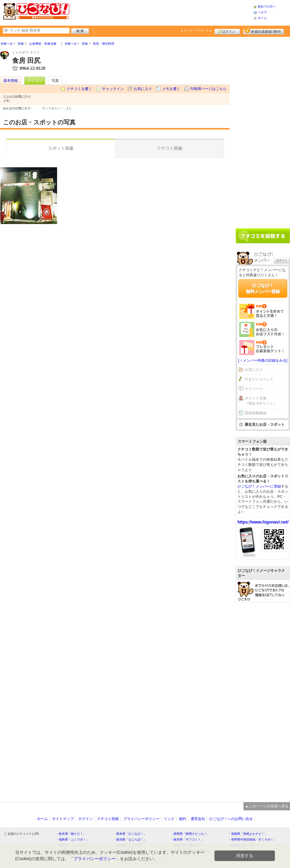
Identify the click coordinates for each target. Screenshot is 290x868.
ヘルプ (262, 12)
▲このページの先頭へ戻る (267, 806)
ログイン (227, 31)
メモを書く (171, 89)
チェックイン (113, 89)
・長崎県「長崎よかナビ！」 (248, 834)
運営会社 (198, 819)
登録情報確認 (256, 413)
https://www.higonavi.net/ (263, 522)
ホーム (262, 18)
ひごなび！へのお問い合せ (231, 819)
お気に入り (143, 89)
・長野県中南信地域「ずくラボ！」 (252, 839)
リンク (169, 819)
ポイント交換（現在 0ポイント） (261, 401)
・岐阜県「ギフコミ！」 (187, 839)
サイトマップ (63, 819)
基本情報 (11, 81)
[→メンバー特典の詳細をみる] (263, 360)
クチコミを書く (79, 89)
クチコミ (35, 81)
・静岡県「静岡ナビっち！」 (190, 834)
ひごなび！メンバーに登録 (259, 486)
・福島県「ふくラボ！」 (72, 839)
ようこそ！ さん (196, 30)
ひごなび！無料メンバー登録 (263, 288)
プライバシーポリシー (141, 819)
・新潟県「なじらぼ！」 (130, 839)
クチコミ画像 (169, 148)
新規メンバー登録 (264, 31)
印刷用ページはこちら (208, 89)
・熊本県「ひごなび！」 (130, 834)
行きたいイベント (259, 379)
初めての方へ (267, 6)
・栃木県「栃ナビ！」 (71, 834)
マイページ (254, 389)
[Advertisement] (161, 12)
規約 (182, 819)
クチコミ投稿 (108, 819)
